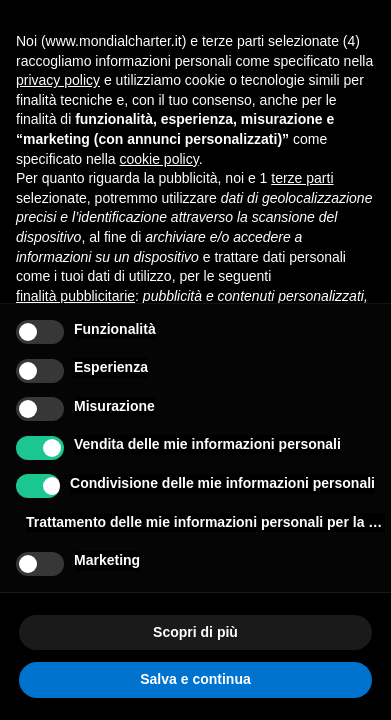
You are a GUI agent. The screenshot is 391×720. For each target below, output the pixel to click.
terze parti (302, 178)
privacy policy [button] (58, 80)
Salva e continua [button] (195, 679)
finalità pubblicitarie (75, 296)
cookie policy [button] (159, 159)
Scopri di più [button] (195, 632)
